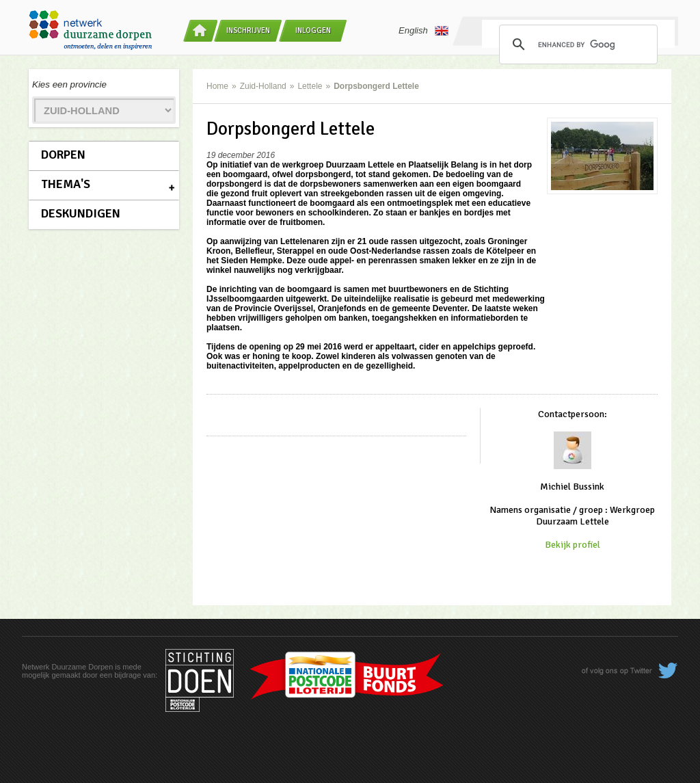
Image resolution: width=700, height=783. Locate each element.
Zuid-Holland (263, 86)
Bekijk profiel (573, 545)
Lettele (310, 86)
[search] (576, 44)
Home (217, 86)
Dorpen (63, 155)
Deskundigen (81, 213)
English (423, 31)
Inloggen (313, 30)
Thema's (66, 184)
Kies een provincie (69, 84)
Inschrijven (248, 30)
